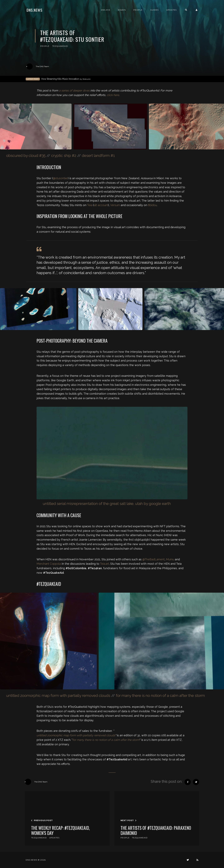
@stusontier (60, 178)
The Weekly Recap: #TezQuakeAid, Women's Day (60, 830)
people (45, 46)
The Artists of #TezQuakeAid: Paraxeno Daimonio (156, 830)
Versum (115, 205)
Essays (122, 10)
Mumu (170, 559)
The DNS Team (38, 66)
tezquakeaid (60, 46)
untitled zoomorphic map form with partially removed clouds (58, 696)
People (138, 10)
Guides (154, 10)
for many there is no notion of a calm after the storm (160, 696)
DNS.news (34, 10)
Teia (90, 205)
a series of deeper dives (74, 90)
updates (54, 838)
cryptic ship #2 (64, 156)
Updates (171, 10)
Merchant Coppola (49, 564)
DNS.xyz (106, 10)
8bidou (152, 205)
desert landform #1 (98, 156)
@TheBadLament (153, 559)
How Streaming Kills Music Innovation (66, 79)
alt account (101, 205)
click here (113, 95)
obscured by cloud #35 (26, 156)
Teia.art (105, 564)
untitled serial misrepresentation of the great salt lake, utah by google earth (107, 504)
